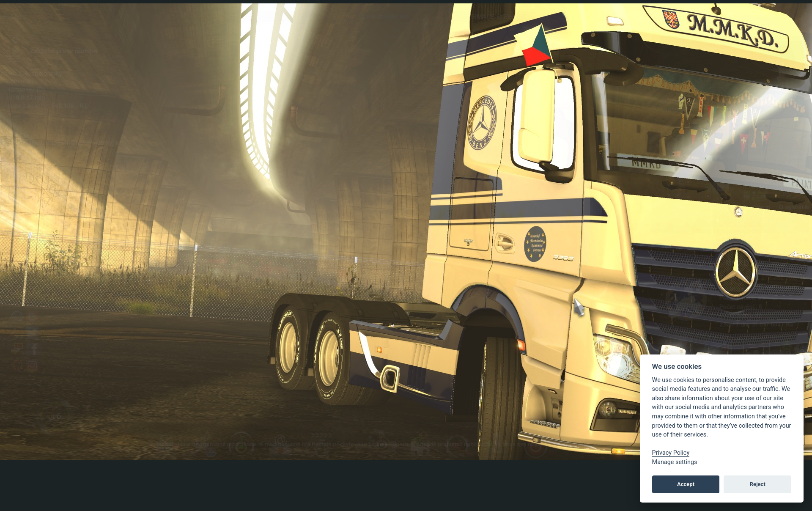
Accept (686, 484)
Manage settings (675, 462)
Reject (758, 484)
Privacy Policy (671, 453)
